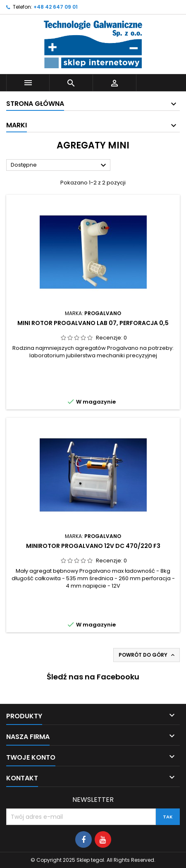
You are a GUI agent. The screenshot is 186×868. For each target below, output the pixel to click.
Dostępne (60, 165)
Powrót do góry (147, 655)
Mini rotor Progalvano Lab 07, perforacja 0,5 (93, 323)
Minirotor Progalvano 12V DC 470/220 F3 (93, 546)
